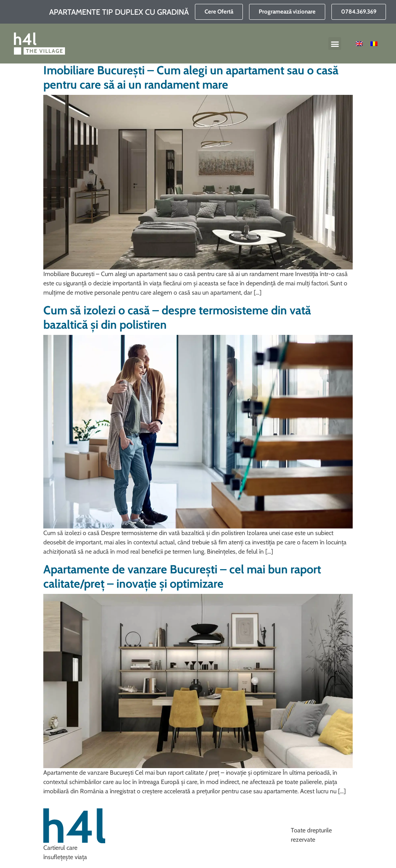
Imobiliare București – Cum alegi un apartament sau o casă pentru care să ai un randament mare (191, 77)
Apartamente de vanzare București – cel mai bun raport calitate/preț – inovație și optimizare (182, 576)
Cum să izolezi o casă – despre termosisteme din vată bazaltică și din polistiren (177, 317)
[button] (335, 44)
